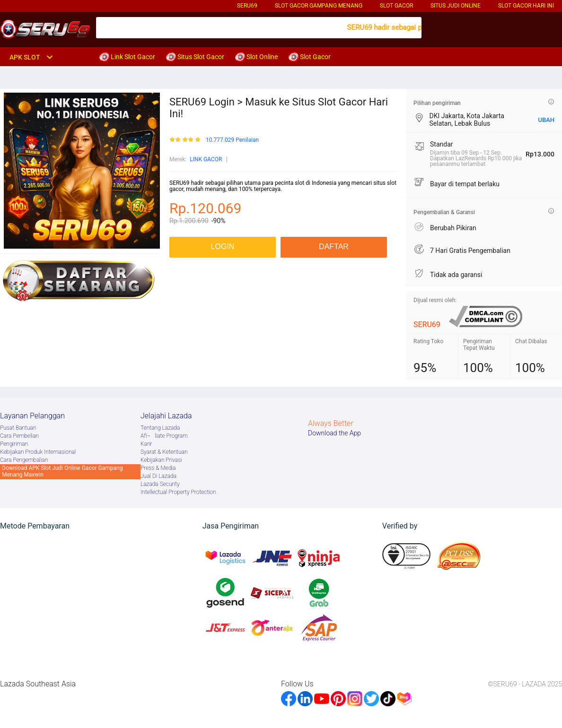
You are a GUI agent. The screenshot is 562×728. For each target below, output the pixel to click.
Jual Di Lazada (158, 476)
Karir (146, 444)
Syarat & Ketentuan (164, 452)
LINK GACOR (206, 159)
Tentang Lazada (160, 428)
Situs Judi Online (456, 6)
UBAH (546, 120)
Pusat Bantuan (18, 428)
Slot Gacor (396, 6)
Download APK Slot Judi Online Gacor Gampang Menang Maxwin (62, 471)
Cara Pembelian (19, 436)
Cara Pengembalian (24, 460)
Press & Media (158, 468)
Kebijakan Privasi (161, 460)
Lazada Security (160, 484)
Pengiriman (14, 444)
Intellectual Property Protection (178, 492)
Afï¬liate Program (164, 436)
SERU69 (247, 6)
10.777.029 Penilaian (232, 140)
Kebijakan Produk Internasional (38, 452)
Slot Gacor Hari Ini (526, 6)
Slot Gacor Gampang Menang (319, 6)
